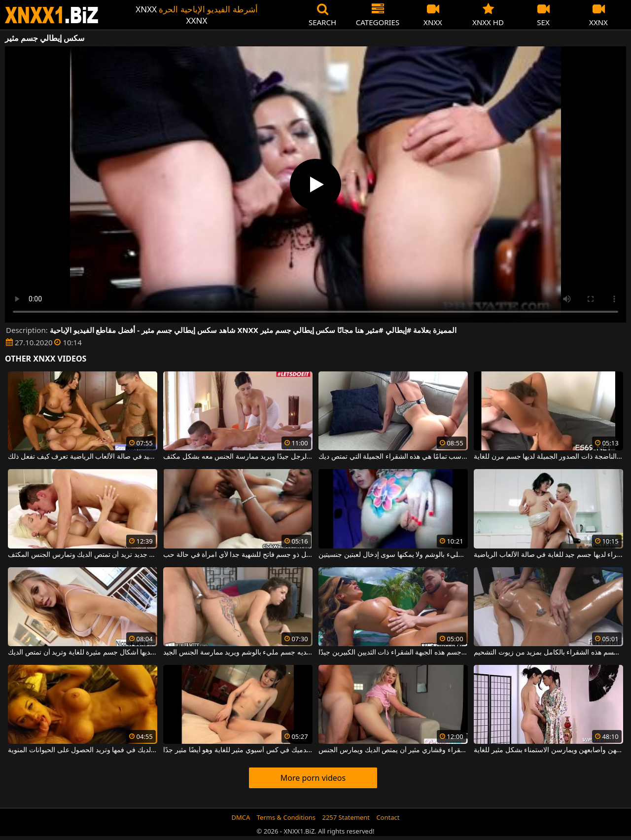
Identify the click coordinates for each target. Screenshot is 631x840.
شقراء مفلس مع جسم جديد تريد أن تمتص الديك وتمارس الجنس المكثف (82, 555)
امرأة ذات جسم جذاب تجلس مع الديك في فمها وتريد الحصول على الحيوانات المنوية (82, 750)
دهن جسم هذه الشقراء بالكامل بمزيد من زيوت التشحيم (548, 653)
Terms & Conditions (286, 817)
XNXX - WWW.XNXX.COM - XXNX (52, 15)
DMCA (241, 817)
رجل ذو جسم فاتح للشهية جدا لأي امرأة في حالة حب (238, 555)
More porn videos (313, 778)
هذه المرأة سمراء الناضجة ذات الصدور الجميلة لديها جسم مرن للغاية (548, 457)
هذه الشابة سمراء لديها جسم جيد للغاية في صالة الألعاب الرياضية (548, 555)
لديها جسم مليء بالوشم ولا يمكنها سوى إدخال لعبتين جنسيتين (393, 555)
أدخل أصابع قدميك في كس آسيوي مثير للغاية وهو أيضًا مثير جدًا (238, 750)
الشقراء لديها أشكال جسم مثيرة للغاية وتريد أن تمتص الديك (82, 653)
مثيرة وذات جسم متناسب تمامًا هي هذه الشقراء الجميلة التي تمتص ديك (393, 457)
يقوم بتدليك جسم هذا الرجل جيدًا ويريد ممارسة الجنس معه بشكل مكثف (238, 457)
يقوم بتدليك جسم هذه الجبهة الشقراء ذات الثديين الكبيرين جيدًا (393, 653)
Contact (388, 817)
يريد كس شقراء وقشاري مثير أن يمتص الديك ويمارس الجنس (393, 750)
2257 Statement (346, 817)
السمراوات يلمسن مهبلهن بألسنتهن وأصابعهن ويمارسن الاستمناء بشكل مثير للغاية (548, 750)
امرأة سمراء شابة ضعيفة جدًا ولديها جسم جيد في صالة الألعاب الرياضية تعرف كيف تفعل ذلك (82, 457)
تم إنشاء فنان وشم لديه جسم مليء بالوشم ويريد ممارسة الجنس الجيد (238, 653)
